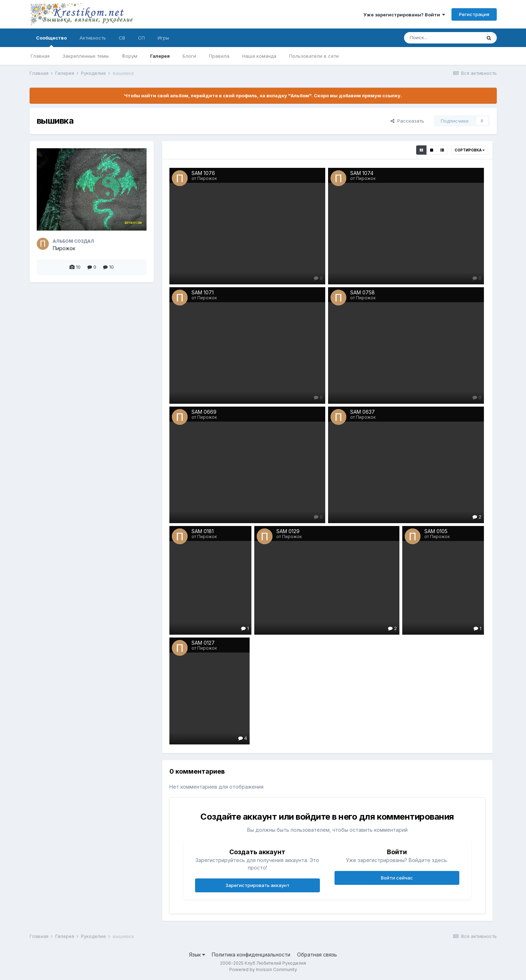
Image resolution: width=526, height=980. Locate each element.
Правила (219, 56)
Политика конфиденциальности (251, 955)
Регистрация (474, 14)
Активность (93, 38)
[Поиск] (443, 38)
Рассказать (407, 121)
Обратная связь (317, 955)
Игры (163, 38)
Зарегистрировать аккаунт (257, 885)
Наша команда (259, 56)
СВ (122, 38)
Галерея (160, 56)
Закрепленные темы (86, 56)
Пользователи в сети (314, 56)
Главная (40, 56)
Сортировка (470, 150)
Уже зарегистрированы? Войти (404, 15)
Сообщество (51, 41)
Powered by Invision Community (263, 969)
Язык (197, 955)
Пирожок (64, 248)
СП (141, 38)
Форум (129, 56)
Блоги (189, 56)
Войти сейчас (397, 878)
